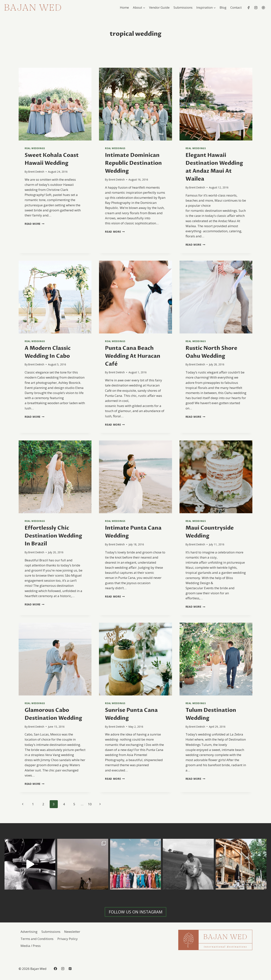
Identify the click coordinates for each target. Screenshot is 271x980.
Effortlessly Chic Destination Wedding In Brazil (53, 536)
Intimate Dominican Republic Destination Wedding (133, 163)
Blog (223, 7)
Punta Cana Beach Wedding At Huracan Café (133, 356)
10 (90, 804)
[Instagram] (256, 8)
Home (124, 7)
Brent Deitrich (36, 172)
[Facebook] (249, 8)
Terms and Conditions (37, 939)
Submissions (183, 7)
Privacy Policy (68, 939)
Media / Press (31, 946)
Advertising (29, 932)
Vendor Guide (159, 7)
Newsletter (72, 932)
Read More (35, 224)
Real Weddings (35, 148)
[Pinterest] (263, 8)
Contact (236, 7)
